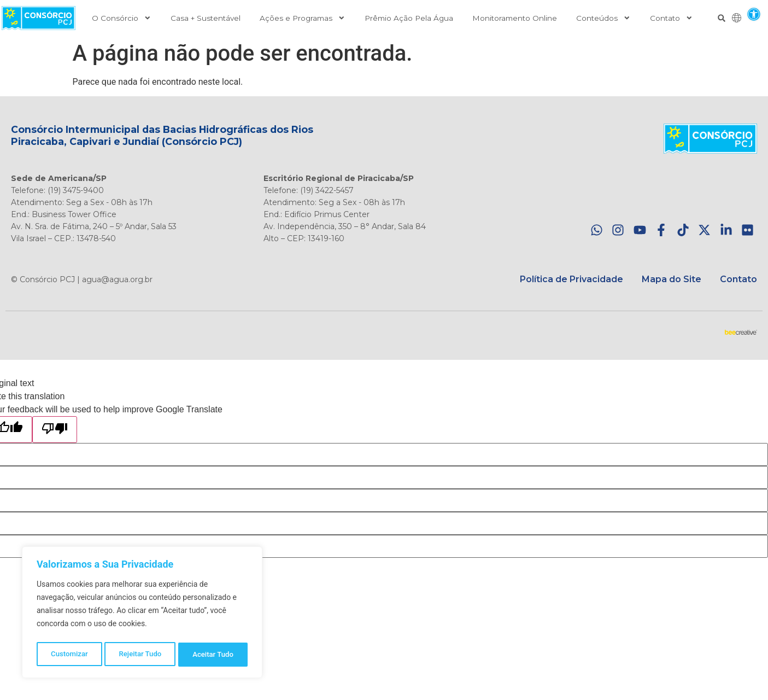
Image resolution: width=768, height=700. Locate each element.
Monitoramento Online (515, 18)
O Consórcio (122, 18)
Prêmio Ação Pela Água (409, 18)
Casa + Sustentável (206, 18)
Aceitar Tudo (214, 655)
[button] (754, 14)
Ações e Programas (303, 18)
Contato (672, 18)
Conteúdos (603, 18)
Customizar (69, 655)
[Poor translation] (55, 430)
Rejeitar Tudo (140, 655)
